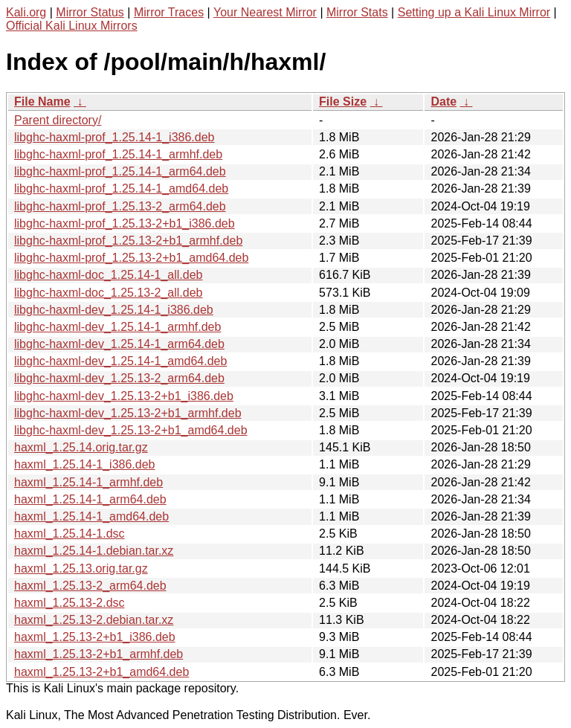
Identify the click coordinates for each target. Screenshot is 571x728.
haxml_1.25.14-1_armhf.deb (88, 482)
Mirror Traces (169, 12)
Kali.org (26, 12)
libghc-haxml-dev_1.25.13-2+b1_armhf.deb (128, 413)
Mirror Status (90, 12)
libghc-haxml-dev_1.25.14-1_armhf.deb (117, 327)
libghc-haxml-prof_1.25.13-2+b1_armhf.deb (128, 241)
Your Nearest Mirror (265, 12)
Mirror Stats (357, 12)
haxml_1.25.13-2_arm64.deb (90, 586)
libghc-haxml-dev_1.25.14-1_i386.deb (114, 310)
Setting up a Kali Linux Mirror (474, 12)
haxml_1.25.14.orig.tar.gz (81, 447)
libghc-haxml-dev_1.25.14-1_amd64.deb (120, 361)
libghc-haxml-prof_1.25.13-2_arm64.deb (120, 206)
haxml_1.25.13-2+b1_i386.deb (95, 637)
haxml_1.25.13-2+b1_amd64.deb (101, 672)
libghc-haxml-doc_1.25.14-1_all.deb (109, 275)
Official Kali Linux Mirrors (72, 26)
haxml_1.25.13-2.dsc (70, 603)
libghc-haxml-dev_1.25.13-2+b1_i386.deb (124, 396)
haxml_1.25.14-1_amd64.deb (91, 516)
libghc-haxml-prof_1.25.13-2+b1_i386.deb (125, 223)
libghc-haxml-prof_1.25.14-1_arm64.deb (120, 171)
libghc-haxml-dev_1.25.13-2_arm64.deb (119, 378)
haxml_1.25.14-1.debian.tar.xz (94, 551)
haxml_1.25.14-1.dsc (70, 534)
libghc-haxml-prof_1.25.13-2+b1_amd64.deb (131, 258)
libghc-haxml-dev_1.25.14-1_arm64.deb (119, 344)
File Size (343, 102)
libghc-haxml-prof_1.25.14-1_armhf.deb (118, 154)
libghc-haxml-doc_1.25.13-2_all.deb (109, 293)
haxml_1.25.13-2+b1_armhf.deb (99, 654)
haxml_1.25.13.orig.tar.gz (81, 568)
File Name (42, 102)
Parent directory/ (58, 120)
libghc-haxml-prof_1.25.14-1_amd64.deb (121, 189)
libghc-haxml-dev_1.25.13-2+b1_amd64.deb (131, 430)
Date (443, 102)
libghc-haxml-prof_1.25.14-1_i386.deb (114, 137)
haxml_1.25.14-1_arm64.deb (90, 499)
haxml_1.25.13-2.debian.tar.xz (94, 620)
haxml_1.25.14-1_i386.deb (84, 464)
